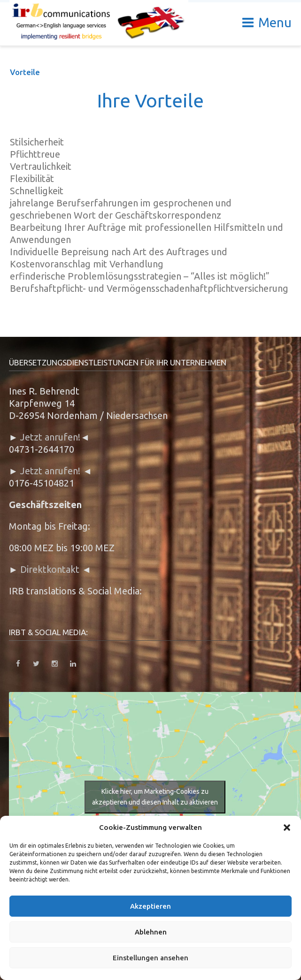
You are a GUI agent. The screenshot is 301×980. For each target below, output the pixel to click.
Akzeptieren (150, 906)
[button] (287, 828)
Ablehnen (151, 932)
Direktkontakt (50, 569)
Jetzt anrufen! (50, 437)
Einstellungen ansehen (150, 958)
